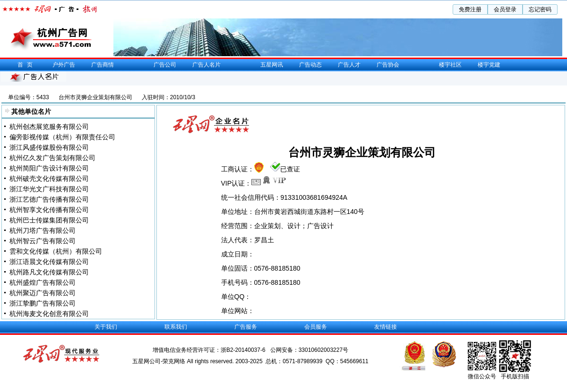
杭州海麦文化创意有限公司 (49, 314)
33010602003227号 (323, 350)
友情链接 (386, 327)
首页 (27, 65)
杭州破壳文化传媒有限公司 (49, 179)
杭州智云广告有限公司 (43, 241)
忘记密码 (540, 9)
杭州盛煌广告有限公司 (43, 282)
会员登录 (505, 9)
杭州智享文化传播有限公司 (49, 210)
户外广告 (64, 65)
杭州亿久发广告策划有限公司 (52, 158)
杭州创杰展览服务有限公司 (49, 127)
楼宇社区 (450, 65)
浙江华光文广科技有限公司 (49, 189)
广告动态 (310, 65)
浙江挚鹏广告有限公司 (43, 303)
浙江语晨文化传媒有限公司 (49, 262)
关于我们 (106, 327)
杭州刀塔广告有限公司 (43, 230)
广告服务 (246, 327)
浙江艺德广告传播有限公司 (49, 199)
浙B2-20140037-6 (244, 350)
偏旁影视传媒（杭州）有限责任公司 (62, 137)
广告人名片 (206, 65)
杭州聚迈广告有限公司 (43, 293)
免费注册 (470, 9)
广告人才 (349, 65)
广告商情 (103, 65)
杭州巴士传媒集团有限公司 (49, 220)
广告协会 (388, 65)
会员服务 (316, 327)
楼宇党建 (489, 65)
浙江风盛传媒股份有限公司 (49, 147)
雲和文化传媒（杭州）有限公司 (56, 251)
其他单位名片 (31, 111)
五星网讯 (272, 65)
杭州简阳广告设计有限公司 (49, 168)
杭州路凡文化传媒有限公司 (49, 272)
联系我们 (176, 327)
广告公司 (165, 65)
